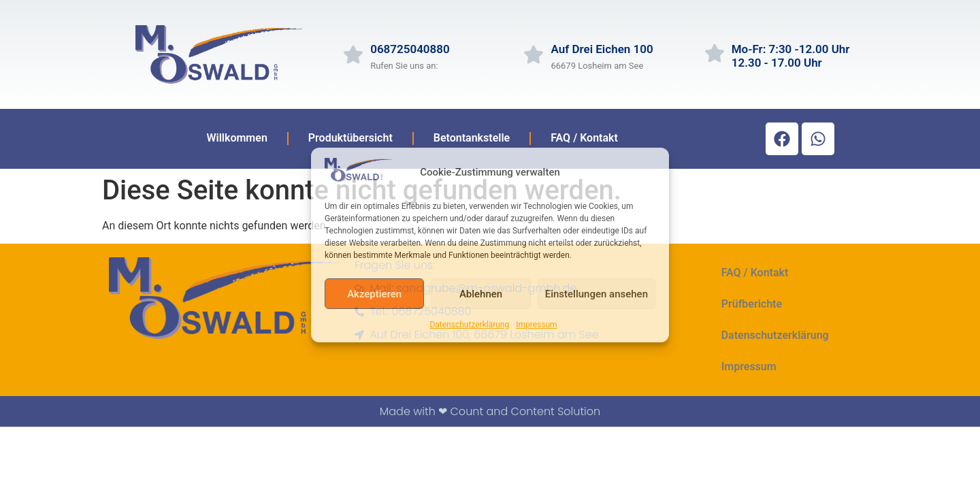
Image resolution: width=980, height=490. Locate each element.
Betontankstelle (472, 138)
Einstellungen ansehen (597, 294)
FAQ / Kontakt (584, 138)
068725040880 (410, 49)
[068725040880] (353, 54)
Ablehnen (481, 294)
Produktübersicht (350, 138)
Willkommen (236, 138)
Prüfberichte (752, 304)
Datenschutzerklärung (469, 325)
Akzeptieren (374, 294)
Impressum (536, 325)
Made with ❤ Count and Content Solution (490, 411)
